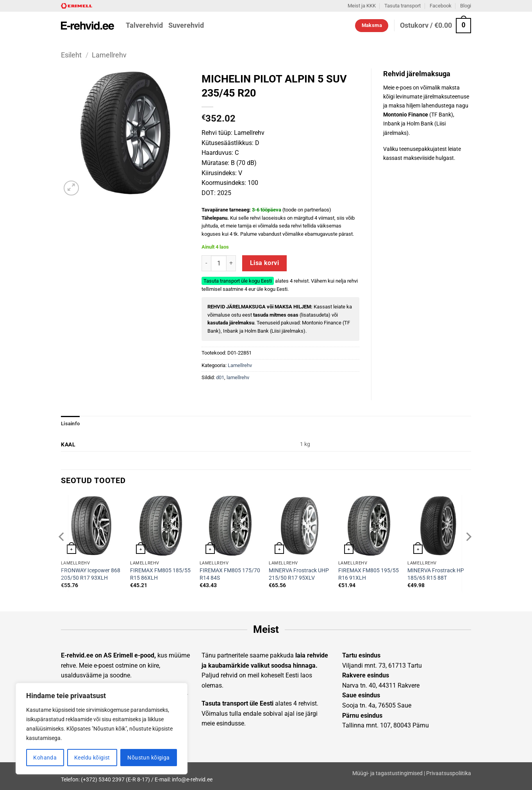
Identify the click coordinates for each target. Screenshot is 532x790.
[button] (436, 26)
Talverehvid (144, 25)
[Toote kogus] (219, 263)
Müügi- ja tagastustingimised (387, 773)
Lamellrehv (109, 55)
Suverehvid (186, 25)
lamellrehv (238, 377)
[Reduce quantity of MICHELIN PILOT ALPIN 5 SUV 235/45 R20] (206, 263)
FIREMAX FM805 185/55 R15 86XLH (160, 574)
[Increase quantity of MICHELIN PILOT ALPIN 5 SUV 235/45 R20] (231, 263)
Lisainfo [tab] (70, 424)
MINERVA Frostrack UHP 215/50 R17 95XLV (299, 574)
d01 (220, 377)
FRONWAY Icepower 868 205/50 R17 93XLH (91, 574)
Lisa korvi (265, 263)
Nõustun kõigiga (148, 758)
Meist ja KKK (362, 6)
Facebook (441, 6)
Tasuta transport (403, 6)
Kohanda (45, 758)
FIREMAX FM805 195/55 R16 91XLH (369, 574)
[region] (102, 729)
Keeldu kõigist (92, 758)
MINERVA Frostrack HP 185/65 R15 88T (436, 574)
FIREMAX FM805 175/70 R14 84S (230, 574)
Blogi (466, 6)
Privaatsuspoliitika (449, 773)
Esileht (71, 55)
